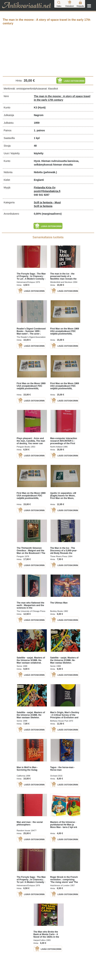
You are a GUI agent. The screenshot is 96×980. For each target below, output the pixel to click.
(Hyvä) (42, 107)
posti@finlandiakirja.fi (47, 191)
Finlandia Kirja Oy (45, 188)
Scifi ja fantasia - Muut (47, 202)
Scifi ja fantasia (43, 206)
